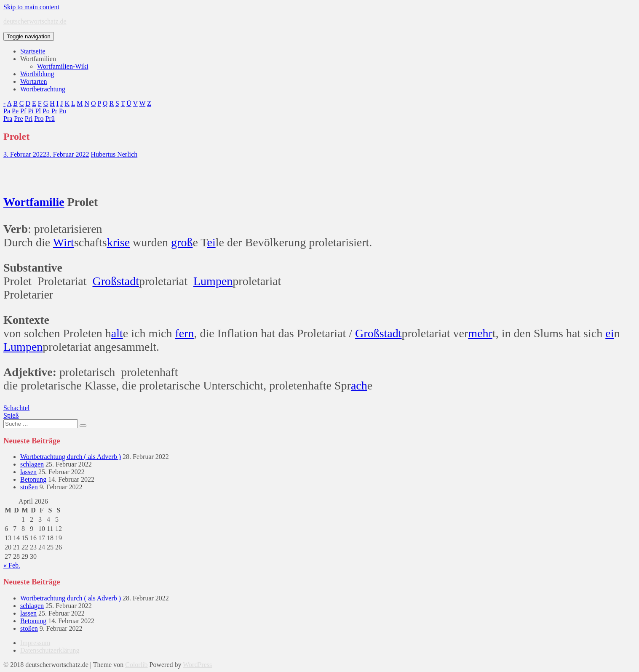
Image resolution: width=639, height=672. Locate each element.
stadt (128, 281)
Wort (16, 202)
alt (117, 333)
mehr (480, 333)
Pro (39, 119)
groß (182, 242)
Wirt (64, 242)
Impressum (35, 643)
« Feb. (12, 565)
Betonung (33, 479)
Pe (15, 111)
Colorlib (136, 665)
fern (184, 333)
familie (47, 202)
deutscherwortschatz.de (35, 21)
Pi (31, 111)
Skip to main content (31, 7)
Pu (63, 111)
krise (118, 242)
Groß (105, 281)
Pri (29, 119)
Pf (23, 111)
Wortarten (34, 81)
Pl (38, 111)
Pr (54, 111)
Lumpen (213, 281)
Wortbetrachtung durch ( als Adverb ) (71, 457)
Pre (18, 119)
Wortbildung (37, 74)
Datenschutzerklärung (50, 650)
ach (359, 385)
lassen (28, 472)
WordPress (197, 665)
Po (46, 111)
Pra (8, 119)
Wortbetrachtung (43, 89)
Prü (50, 119)
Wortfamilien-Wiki (63, 66)
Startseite (33, 51)
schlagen (32, 464)
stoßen (29, 487)
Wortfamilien (38, 59)
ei (211, 242)
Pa (7, 111)
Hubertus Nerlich (114, 154)
